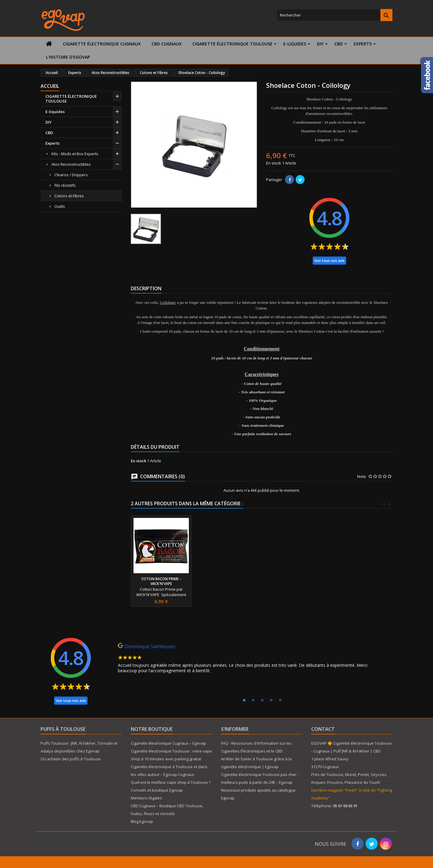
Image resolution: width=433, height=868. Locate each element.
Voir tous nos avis (329, 261)
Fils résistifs (65, 185)
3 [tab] (262, 700)
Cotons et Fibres (69, 196)
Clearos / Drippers (71, 175)
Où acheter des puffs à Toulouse (71, 759)
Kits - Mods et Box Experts (75, 154)
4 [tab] (271, 700)
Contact (323, 729)
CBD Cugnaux (167, 44)
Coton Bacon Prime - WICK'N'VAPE (228, 581)
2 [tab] (253, 700)
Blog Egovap (142, 821)
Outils (60, 206)
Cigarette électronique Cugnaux (102, 44)
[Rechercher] (335, 15)
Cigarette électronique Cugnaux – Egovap (168, 743)
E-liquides (295, 44)
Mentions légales (146, 798)
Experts (363, 44)
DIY (320, 44)
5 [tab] (280, 700)
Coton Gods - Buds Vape (161, 579)
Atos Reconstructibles (71, 164)
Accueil (50, 86)
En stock (274, 163)
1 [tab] (244, 700)
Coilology (168, 302)
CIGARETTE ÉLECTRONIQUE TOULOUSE (232, 44)
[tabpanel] (253, 660)
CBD (339, 44)
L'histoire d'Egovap (68, 57)
